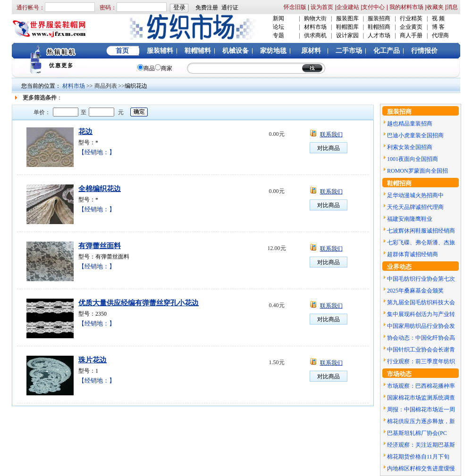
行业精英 (411, 18)
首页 (122, 51)
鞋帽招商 (379, 27)
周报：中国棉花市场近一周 (421, 409)
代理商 (440, 35)
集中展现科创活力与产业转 (421, 314)
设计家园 (347, 35)
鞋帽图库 (347, 27)
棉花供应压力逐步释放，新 (421, 421)
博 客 (438, 27)
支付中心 (373, 7)
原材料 (311, 51)
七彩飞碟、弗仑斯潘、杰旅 (421, 242)
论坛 (278, 27)
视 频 (438, 18)
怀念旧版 (295, 7)
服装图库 (347, 18)
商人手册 (411, 35)
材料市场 (315, 27)
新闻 (278, 18)
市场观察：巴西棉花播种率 (421, 386)
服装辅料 (160, 51)
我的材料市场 (406, 7)
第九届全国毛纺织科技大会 (421, 302)
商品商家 (155, 68)
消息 (452, 7)
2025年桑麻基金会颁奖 (415, 291)
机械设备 (236, 51)
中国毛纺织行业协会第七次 (421, 279)
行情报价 (424, 51)
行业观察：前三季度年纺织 (421, 361)
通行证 (230, 8)
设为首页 (321, 7)
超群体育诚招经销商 (413, 254)
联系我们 (331, 134)
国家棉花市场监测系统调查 (421, 398)
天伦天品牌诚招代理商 (415, 207)
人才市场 (379, 35)
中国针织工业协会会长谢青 (421, 350)
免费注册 (207, 8)
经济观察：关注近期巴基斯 (421, 445)
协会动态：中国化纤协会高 (421, 338)
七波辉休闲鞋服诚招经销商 (421, 231)
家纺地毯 (273, 51)
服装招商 (379, 18)
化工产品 (387, 51)
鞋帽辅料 (198, 51)
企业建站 (348, 7)
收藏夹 (435, 7)
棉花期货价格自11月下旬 (418, 457)
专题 (278, 35)
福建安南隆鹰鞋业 (410, 219)
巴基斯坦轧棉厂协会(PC (417, 433)
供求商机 (315, 35)
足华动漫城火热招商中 (415, 195)
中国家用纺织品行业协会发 (421, 326)
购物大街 (315, 18)
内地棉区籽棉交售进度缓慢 (421, 468)
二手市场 (349, 51)
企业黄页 (411, 27)
